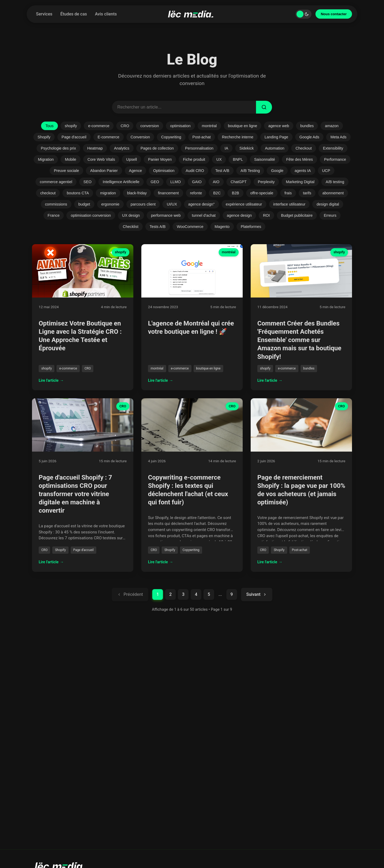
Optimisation (164, 171)
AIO (216, 182)
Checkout (304, 148)
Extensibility (333, 148)
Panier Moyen (160, 159)
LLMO (176, 182)
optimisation (180, 126)
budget (84, 204)
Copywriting (171, 137)
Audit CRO (195, 171)
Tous (49, 126)
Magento (222, 227)
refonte (196, 193)
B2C (217, 193)
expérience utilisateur (244, 204)
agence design (239, 215)
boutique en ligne (243, 126)
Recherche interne (238, 137)
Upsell (131, 159)
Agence (136, 171)
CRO (125, 126)
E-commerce (109, 137)
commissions (56, 204)
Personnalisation (199, 148)
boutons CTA (78, 193)
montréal (209, 126)
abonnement (333, 193)
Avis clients (106, 14)
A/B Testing (250, 171)
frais (288, 193)
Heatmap (95, 148)
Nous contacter (334, 14)
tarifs (307, 193)
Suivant (257, 594)
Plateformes (251, 227)
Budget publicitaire (297, 215)
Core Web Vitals (101, 159)
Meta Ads (338, 137)
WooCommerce (190, 227)
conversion (150, 126)
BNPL (238, 159)
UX (219, 159)
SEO (87, 182)
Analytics (122, 148)
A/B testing (335, 182)
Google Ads (309, 137)
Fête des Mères (299, 159)
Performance (335, 159)
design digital (328, 204)
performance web (166, 215)
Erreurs (330, 215)
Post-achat (202, 137)
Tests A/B (158, 227)
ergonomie (110, 204)
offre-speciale (262, 193)
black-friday (137, 193)
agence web (279, 126)
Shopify (44, 137)
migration (108, 193)
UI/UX (172, 204)
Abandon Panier (104, 171)
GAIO (197, 182)
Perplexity (266, 182)
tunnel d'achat (204, 215)
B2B (235, 193)
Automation (275, 148)
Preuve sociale (66, 171)
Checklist (131, 227)
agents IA (303, 171)
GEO (155, 182)
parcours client (143, 204)
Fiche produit (194, 159)
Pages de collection (157, 148)
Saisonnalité (265, 159)
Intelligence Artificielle (121, 182)
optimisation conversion (91, 215)
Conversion (140, 137)
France (54, 215)
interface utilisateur (289, 204)
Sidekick (247, 148)
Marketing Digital (300, 182)
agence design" (201, 204)
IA (226, 148)
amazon (332, 126)
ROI (266, 215)
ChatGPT (239, 182)
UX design (131, 215)
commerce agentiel (56, 182)
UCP (326, 171)
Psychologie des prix (58, 148)
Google (277, 171)
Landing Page (276, 137)
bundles (307, 126)
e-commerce (99, 126)
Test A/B (222, 171)
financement (168, 193)
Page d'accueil (74, 137)
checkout (48, 193)
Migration (46, 159)
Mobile (70, 159)
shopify (71, 126)
